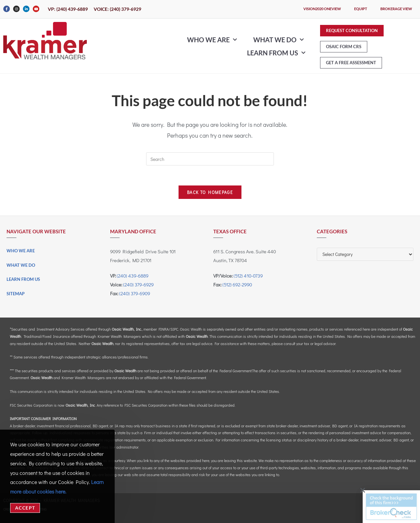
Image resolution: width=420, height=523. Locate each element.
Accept (25, 508)
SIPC (174, 329)
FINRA (164, 329)
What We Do (278, 40)
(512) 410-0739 (248, 276)
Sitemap (16, 294)
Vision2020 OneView (322, 9)
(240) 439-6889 (133, 276)
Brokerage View (396, 9)
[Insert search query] (210, 159)
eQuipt (361, 9)
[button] (360, 490)
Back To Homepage (210, 192)
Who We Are (212, 40)
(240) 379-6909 (135, 293)
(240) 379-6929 (138, 284)
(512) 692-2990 (237, 284)
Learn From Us (276, 53)
